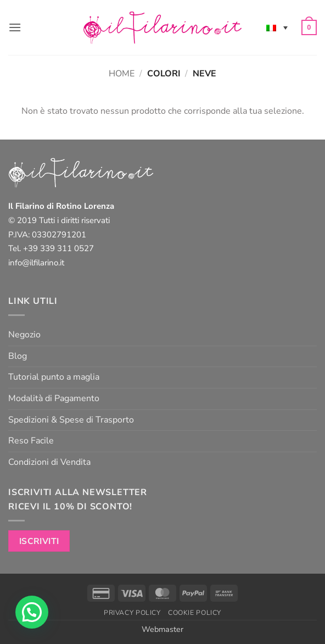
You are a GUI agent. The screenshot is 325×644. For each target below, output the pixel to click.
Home (122, 74)
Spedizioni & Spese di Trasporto (71, 420)
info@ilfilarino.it (36, 263)
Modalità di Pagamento (54, 398)
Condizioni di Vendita (49, 462)
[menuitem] (277, 27)
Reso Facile (31, 441)
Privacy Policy (132, 613)
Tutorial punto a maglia (54, 377)
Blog (18, 356)
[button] (15, 27)
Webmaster (162, 629)
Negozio (24, 335)
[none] (277, 27)
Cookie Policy (195, 613)
